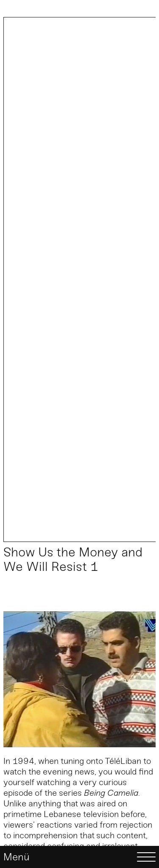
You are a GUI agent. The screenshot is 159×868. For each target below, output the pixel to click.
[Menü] (79, 857)
